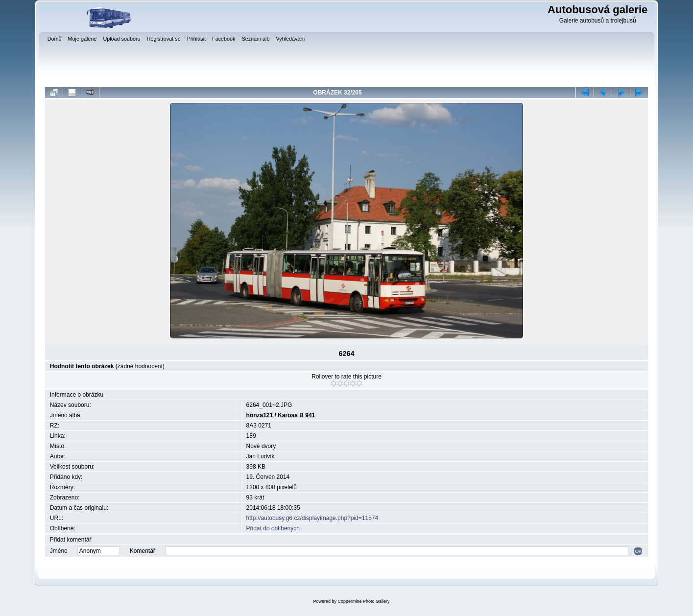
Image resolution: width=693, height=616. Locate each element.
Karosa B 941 (296, 415)
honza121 (260, 415)
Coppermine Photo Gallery (363, 601)
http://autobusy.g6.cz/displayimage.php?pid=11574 (312, 518)
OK (638, 551)
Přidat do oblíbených (273, 528)
